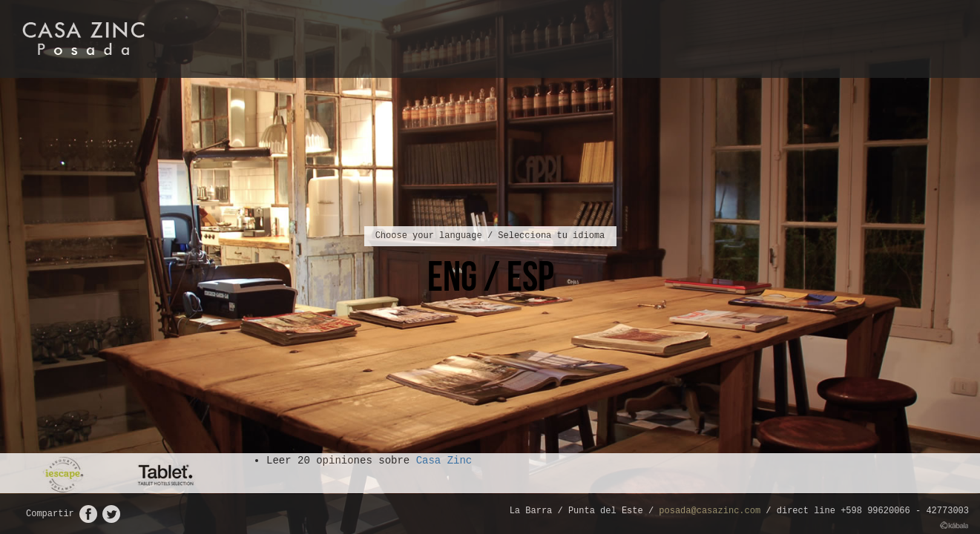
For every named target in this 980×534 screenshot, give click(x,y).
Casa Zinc (444, 461)
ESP (530, 276)
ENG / (467, 276)
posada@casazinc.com (710, 511)
